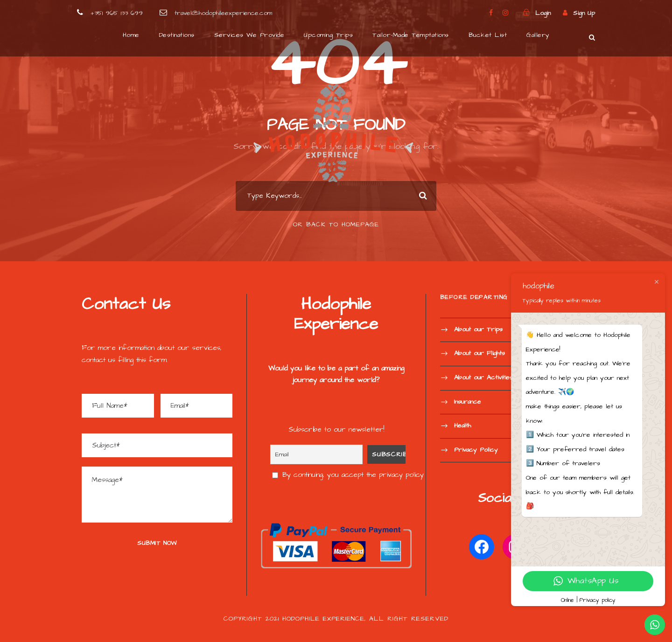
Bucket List (488, 35)
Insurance (468, 402)
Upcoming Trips (328, 35)
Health (462, 426)
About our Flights (479, 354)
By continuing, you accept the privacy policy (348, 475)
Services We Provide (249, 35)
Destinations (177, 35)
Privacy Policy (476, 450)
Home (131, 35)
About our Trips (478, 329)
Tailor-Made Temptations (411, 35)
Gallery (538, 35)
